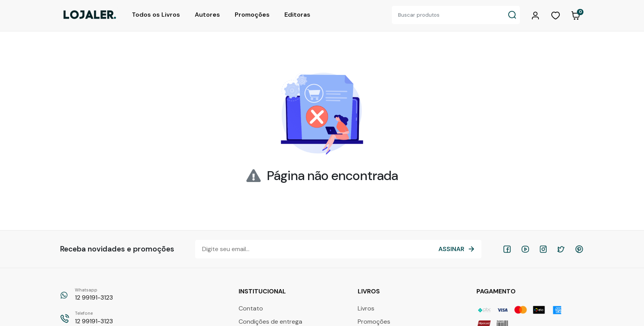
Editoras (297, 15)
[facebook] (507, 249)
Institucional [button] (263, 291)
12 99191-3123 (94, 294)
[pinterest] (579, 249)
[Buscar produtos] (448, 15)
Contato (251, 308)
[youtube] (525, 249)
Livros (366, 308)
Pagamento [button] (497, 291)
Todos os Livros (156, 15)
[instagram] (543, 249)
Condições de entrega (270, 322)
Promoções (252, 15)
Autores (207, 15)
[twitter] (561, 249)
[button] (537, 15)
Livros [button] (370, 291)
